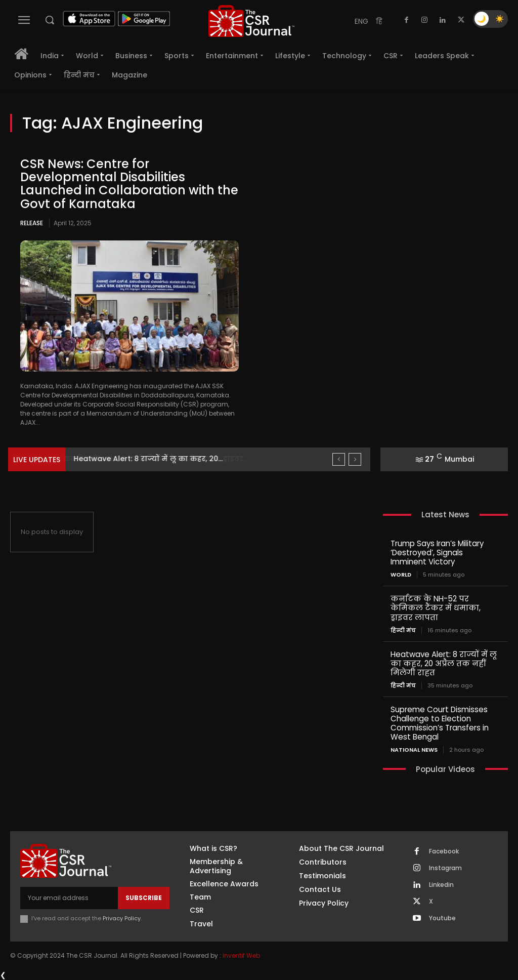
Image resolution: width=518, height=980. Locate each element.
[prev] (339, 459)
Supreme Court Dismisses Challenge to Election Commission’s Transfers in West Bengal (440, 723)
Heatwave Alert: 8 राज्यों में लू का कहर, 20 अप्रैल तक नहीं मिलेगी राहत (444, 663)
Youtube (442, 918)
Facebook (444, 851)
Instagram (445, 868)
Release (32, 223)
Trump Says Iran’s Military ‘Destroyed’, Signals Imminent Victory (437, 553)
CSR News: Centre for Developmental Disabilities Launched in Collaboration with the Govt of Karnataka (129, 184)
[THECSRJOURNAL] (251, 21)
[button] (50, 20)
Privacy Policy (122, 918)
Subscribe (144, 897)
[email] (69, 897)
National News (414, 749)
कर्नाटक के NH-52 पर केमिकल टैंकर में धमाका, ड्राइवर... (165, 459)
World (401, 575)
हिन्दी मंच (403, 630)
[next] (355, 459)
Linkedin (441, 884)
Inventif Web (241, 954)
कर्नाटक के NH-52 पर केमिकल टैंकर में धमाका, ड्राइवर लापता (436, 608)
